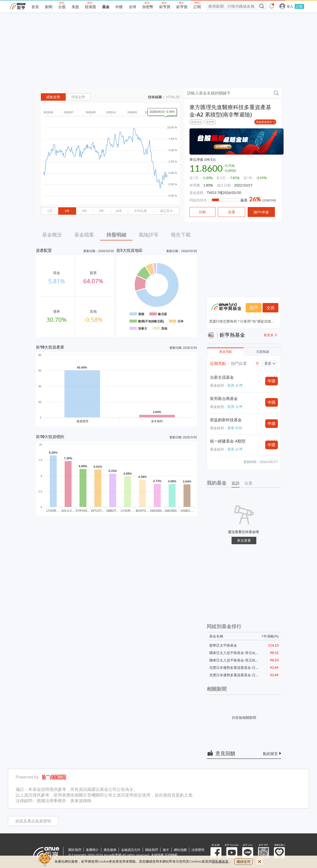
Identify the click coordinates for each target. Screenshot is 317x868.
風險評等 (149, 235)
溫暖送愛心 (279, 853)
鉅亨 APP (264, 853)
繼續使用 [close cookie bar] (243, 861)
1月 (50, 211)
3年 (84, 211)
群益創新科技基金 (226, 420)
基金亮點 (226, 352)
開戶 (254, 308)
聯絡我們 (152, 850)
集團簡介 (92, 850)
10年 (119, 211)
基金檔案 (84, 235)
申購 (272, 381)
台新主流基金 (222, 377)
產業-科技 (235, 428)
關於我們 (75, 850)
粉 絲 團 (216, 853)
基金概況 (52, 235)
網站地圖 (180, 850)
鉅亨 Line (248, 853)
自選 (248, 483)
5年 (102, 211)
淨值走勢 (78, 97)
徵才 (166, 850)
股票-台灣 (235, 385)
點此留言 (270, 753)
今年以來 (140, 211)
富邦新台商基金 (224, 399)
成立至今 (166, 211)
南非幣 (210, 122)
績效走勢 (53, 97)
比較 (203, 212)
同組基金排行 (264, 122)
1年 (67, 211)
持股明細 (116, 235)
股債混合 (196, 122)
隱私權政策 (220, 861)
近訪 (236, 483)
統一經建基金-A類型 (228, 441)
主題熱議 (263, 352)
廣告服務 (110, 850)
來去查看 (244, 540)
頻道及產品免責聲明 (33, 821)
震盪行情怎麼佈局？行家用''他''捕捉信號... (241, 321)
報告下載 (181, 235)
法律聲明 (198, 850)
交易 (270, 308)
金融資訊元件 (131, 850)
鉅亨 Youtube (232, 853)
